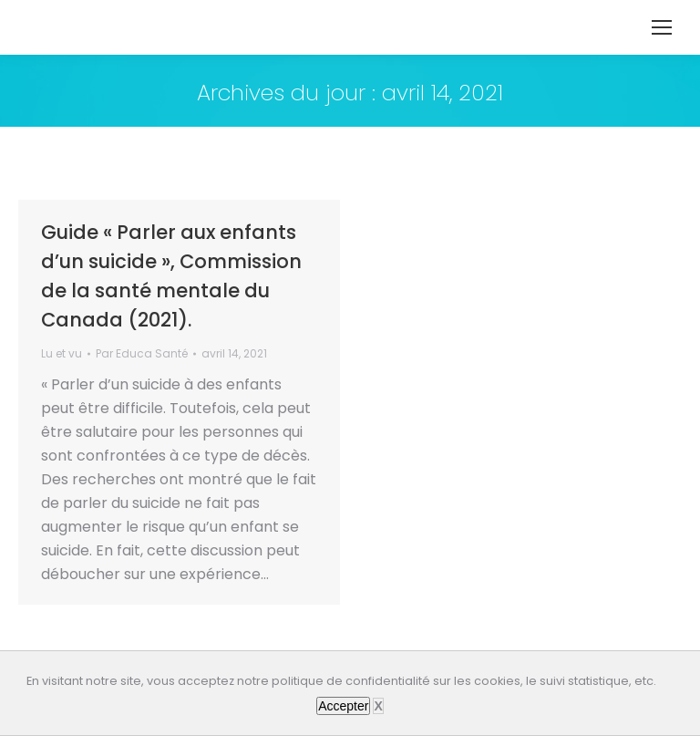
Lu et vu (62, 353)
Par (142, 353)
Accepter (343, 706)
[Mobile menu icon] (662, 27)
